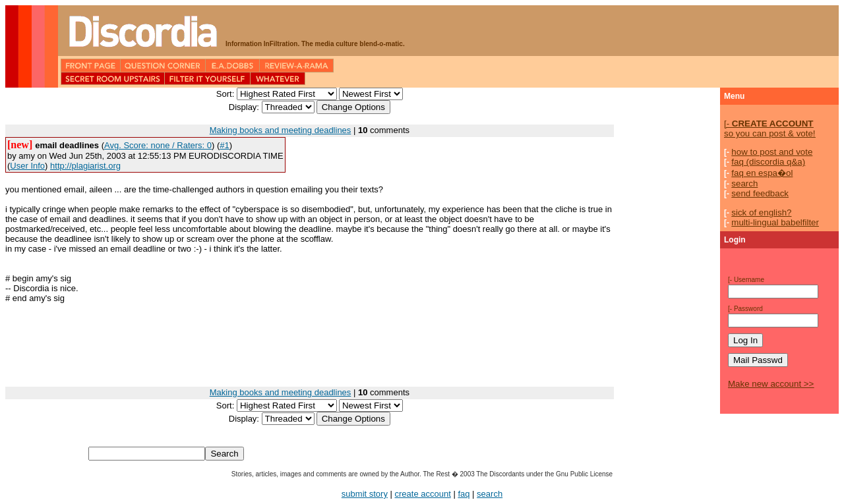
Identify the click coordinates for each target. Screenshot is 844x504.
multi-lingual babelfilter (775, 222)
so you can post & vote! (770, 128)
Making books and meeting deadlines (281, 130)
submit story (365, 494)
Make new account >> (771, 384)
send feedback (760, 193)
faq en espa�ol (762, 173)
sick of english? (761, 212)
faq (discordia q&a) (768, 162)
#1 (224, 145)
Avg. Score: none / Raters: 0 (158, 145)
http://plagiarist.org (85, 166)
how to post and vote (772, 152)
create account (423, 494)
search (744, 183)
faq (464, 494)
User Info (27, 166)
